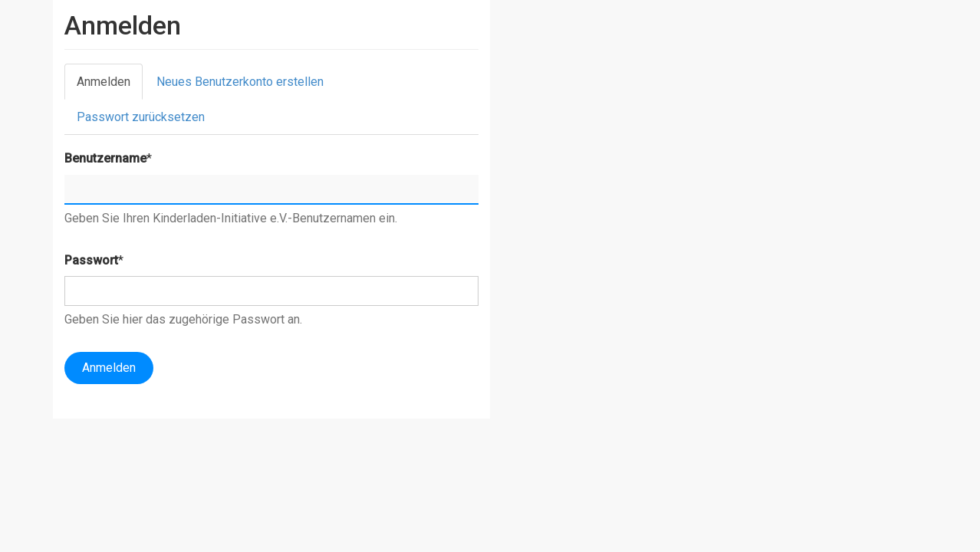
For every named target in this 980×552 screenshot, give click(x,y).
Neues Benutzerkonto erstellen (240, 82)
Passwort (91, 260)
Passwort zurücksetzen (141, 117)
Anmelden (110, 86)
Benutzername (105, 158)
